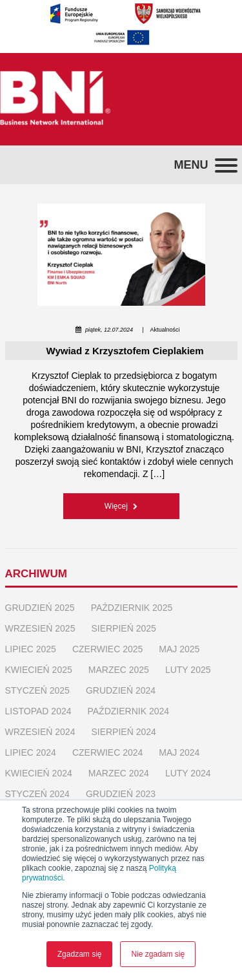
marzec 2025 (119, 670)
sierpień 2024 (123, 732)
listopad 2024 (38, 711)
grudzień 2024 (121, 690)
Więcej (121, 506)
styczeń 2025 (37, 690)
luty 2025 (188, 670)
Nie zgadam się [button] (158, 954)
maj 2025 (179, 649)
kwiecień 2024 (39, 773)
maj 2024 (179, 752)
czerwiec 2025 (107, 649)
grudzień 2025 (40, 608)
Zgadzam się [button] (80, 954)
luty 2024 (188, 773)
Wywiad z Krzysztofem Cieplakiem (125, 351)
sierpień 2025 (123, 628)
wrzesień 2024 (40, 732)
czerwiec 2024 (107, 752)
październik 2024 (128, 711)
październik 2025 (132, 608)
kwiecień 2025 (39, 670)
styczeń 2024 (37, 794)
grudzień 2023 (121, 794)
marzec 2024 (119, 773)
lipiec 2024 (31, 752)
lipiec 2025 (31, 649)
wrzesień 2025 (40, 628)
